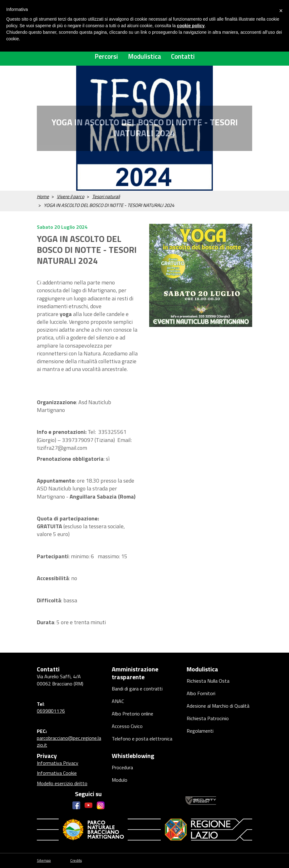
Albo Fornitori (201, 693)
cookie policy (191, 26)
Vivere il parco (71, 196)
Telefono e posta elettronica (142, 739)
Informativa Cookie (57, 773)
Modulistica (144, 56)
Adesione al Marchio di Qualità (218, 706)
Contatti (183, 56)
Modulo (120, 780)
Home (43, 196)
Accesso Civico (127, 726)
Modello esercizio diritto (62, 783)
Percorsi (106, 56)
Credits (76, 861)
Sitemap (44, 861)
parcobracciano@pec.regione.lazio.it (69, 741)
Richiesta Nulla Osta (208, 681)
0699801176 (51, 711)
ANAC (118, 701)
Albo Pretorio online (132, 714)
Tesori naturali (106, 196)
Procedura (122, 767)
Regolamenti (200, 731)
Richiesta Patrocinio (208, 718)
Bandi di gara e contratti (137, 689)
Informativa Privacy (58, 763)
